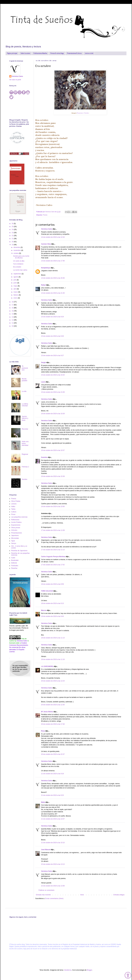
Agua (13, 541)
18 (13, 302)
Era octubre (17, 267)
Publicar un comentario (46, 890)
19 (13, 245)
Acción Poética (16, 522)
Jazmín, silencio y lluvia (25, 418)
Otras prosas (16, 528)
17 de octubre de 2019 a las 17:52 (53, 565)
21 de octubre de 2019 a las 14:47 (53, 819)
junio (15, 283)
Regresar (25, 454)
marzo (16, 292)
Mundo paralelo (25, 380)
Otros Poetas (16, 501)
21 (13, 239)
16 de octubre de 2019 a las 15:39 (53, 476)
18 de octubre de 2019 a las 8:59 (52, 584)
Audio (13, 558)
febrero (16, 295)
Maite (43, 802)
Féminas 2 (25, 467)
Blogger (89, 970)
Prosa (13, 514)
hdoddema (68, 970)
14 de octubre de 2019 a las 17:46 (53, 261)
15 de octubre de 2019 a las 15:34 (53, 375)
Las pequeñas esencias (19, 517)
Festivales (15, 566)
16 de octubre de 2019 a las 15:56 (53, 506)
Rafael (43, 285)
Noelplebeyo (46, 268)
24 (13, 230)
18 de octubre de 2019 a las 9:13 (52, 603)
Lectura (14, 504)
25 (13, 227)
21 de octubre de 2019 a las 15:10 (53, 843)
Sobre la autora (25, 53)
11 (13, 323)
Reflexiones (15, 520)
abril (15, 289)
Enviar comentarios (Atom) (54, 898)
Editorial (14, 563)
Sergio (44, 363)
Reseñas (14, 568)
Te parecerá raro (25, 368)
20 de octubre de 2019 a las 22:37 (53, 754)
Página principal (12, 53)
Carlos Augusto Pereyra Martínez (53, 557)
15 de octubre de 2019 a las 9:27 (52, 356)
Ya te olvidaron (18, 264)
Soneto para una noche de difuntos (21, 257)
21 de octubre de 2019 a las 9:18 (52, 774)
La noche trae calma (20, 270)
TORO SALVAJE (47, 591)
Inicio (82, 895)
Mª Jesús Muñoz (47, 712)
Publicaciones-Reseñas (40, 53)
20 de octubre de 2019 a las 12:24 (53, 681)
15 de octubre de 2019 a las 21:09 (53, 392)
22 (13, 236)
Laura (43, 382)
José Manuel (46, 850)
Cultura (14, 512)
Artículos (14, 530)
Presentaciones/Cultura (74, 53)
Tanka (13, 509)
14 (13, 314)
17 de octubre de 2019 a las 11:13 (53, 550)
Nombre (25, 479)
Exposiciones (16, 525)
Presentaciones (17, 533)
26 (13, 224)
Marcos (44, 610)
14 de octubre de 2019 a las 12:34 (53, 237)
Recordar (25, 429)
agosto (16, 277)
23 (13, 233)
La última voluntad (25, 405)
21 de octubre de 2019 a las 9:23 (52, 795)
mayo (16, 286)
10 (13, 326)
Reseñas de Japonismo (19, 551)
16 (13, 308)
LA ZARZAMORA (47, 666)
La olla (24, 391)
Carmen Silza (46, 244)
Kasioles (44, 457)
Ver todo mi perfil (15, 80)
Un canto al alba (19, 261)
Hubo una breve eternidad (25, 443)
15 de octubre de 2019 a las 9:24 (52, 317)
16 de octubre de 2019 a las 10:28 (53, 414)
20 (13, 242)
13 (13, 317)
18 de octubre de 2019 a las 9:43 (52, 616)
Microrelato (15, 538)
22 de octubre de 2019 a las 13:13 (53, 864)
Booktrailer (15, 560)
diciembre (17, 247)
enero (16, 298)
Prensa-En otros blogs (57, 53)
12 (13, 320)
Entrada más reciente (43, 895)
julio (15, 280)
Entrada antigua (119, 895)
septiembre (18, 274)
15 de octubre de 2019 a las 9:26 (52, 336)
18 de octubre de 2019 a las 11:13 (53, 638)
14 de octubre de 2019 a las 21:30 (53, 293)
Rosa (43, 731)
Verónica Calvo (47, 229)
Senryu (14, 543)
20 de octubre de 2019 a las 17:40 (53, 724)
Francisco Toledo (83, 113)
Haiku (13, 506)
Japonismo (15, 535)
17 (13, 305)
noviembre (17, 250)
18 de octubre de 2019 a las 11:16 (53, 659)
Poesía (45, 215)
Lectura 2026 (89, 53)
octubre (16, 253)
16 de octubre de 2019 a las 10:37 (53, 450)
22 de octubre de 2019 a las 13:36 (53, 886)
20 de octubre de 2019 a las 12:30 (53, 705)
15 (13, 311)
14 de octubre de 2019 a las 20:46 (53, 278)
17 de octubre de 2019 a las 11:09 (53, 530)
